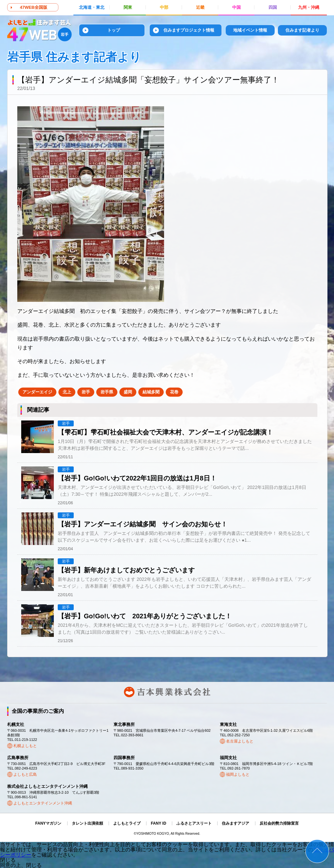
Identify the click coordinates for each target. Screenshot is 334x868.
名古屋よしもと (240, 741)
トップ (114, 30)
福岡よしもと (238, 774)
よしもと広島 (25, 774)
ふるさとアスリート (194, 823)
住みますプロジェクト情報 (189, 30)
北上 (67, 392)
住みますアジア (235, 823)
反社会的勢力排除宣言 (279, 823)
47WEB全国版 (34, 7)
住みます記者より (302, 30)
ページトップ (317, 851)
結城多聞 (151, 392)
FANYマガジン (48, 823)
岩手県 (107, 392)
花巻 (174, 392)
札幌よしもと (25, 746)
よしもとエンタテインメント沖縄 (43, 803)
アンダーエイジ (37, 392)
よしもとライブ (127, 823)
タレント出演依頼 (87, 823)
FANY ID (158, 823)
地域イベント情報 (250, 30)
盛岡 (128, 392)
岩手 (86, 392)
